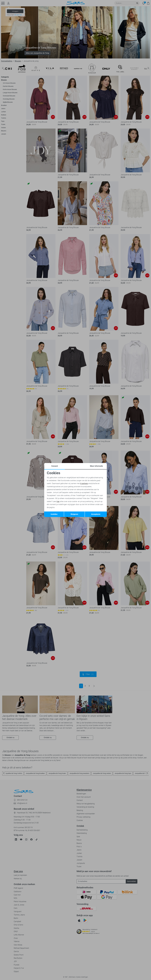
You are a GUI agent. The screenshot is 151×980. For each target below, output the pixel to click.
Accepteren (96, 514)
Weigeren (74, 514)
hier (58, 501)
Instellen (54, 514)
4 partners (84, 483)
